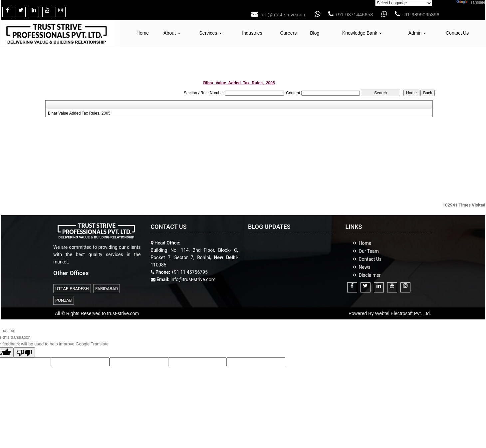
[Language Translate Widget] (404, 3)
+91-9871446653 (351, 14)
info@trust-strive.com (279, 14)
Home (143, 33)
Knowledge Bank (362, 33)
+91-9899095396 (417, 14)
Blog (315, 33)
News (365, 267)
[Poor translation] (24, 352)
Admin (417, 33)
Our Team (369, 251)
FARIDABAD (107, 289)
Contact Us (457, 33)
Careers (288, 33)
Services (211, 33)
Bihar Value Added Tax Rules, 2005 (79, 113)
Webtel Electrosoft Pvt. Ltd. (403, 313)
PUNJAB (64, 300)
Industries (252, 33)
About (172, 33)
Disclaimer (370, 275)
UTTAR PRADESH (72, 289)
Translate (471, 2)
